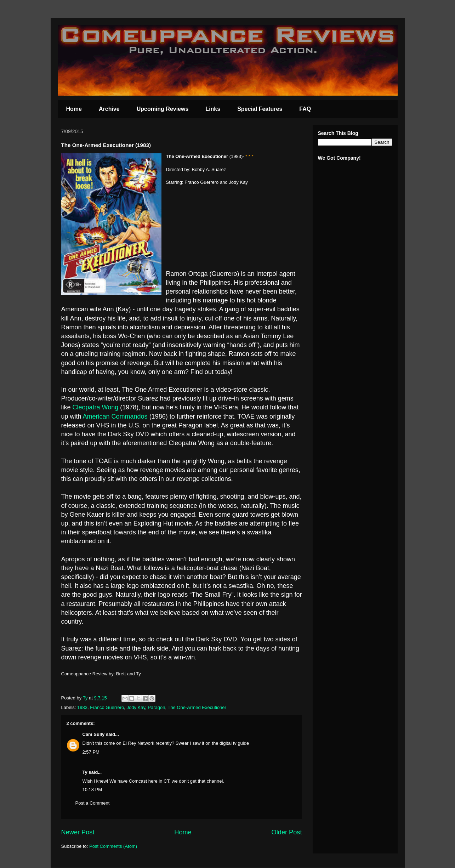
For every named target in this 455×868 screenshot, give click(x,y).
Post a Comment (93, 803)
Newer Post (78, 832)
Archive (109, 109)
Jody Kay (136, 707)
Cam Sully (94, 734)
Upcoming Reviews (163, 109)
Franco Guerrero (107, 707)
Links (213, 109)
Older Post (287, 832)
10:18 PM (92, 790)
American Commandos (115, 416)
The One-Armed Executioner (197, 707)
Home (74, 109)
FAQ (305, 109)
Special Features (260, 109)
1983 (82, 707)
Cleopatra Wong (96, 407)
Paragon (156, 707)
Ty (85, 772)
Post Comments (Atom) (113, 846)
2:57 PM (91, 752)
